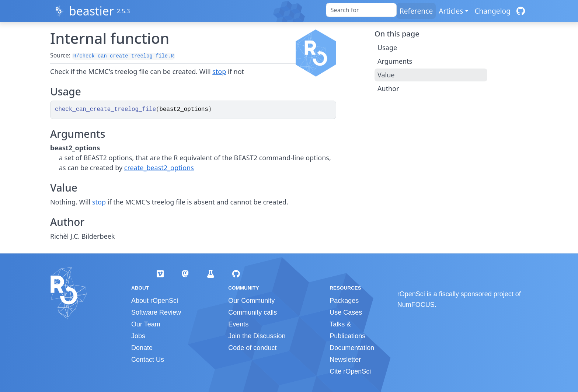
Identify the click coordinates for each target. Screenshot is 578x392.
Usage (387, 48)
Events (238, 324)
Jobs (138, 336)
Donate (142, 348)
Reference (416, 11)
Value (386, 75)
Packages (344, 301)
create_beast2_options (159, 168)
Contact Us (148, 360)
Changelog (492, 11)
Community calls (253, 312)
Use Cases (346, 312)
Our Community (251, 301)
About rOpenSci (155, 301)
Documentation (352, 348)
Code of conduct (252, 348)
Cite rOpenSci (350, 371)
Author (388, 88)
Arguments (395, 61)
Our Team (146, 324)
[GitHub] (521, 11)
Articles (451, 11)
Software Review (156, 312)
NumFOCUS (416, 305)
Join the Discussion (257, 336)
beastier (91, 11)
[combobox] (361, 10)
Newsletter (345, 360)
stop (219, 71)
